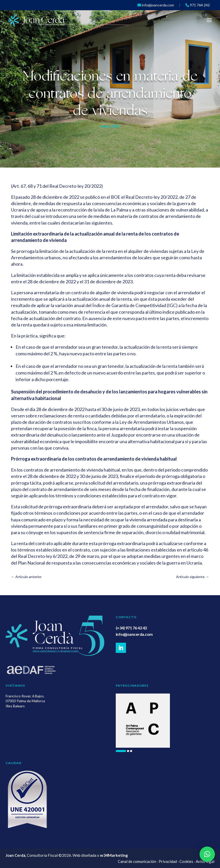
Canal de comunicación (137, 861)
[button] (121, 751)
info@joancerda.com (134, 634)
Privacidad (168, 861)
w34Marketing (114, 855)
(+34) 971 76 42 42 (131, 628)
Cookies (186, 861)
